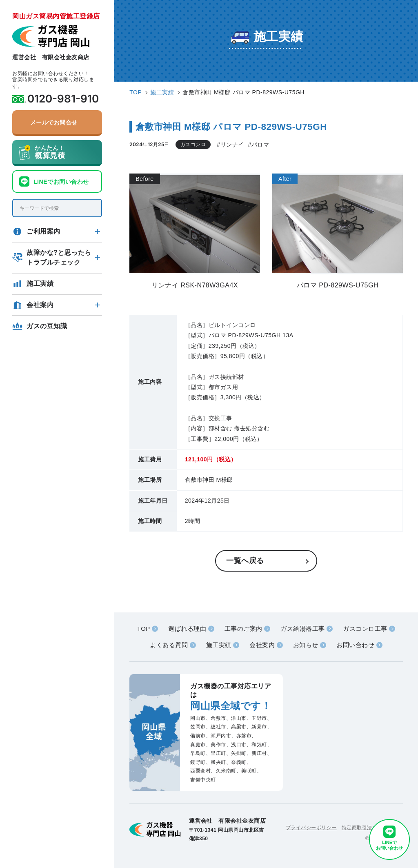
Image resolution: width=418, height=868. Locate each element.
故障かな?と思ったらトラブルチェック (59, 257)
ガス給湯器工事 (303, 629)
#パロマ (259, 145)
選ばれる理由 (187, 629)
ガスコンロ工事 (365, 629)
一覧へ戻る (245, 561)
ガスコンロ (193, 145)
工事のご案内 (243, 629)
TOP (144, 629)
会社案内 (40, 305)
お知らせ (306, 645)
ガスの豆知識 (47, 326)
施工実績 (40, 284)
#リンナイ (230, 145)
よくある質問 (169, 645)
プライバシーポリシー (311, 828)
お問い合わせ (355, 645)
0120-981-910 (63, 99)
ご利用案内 (43, 231)
